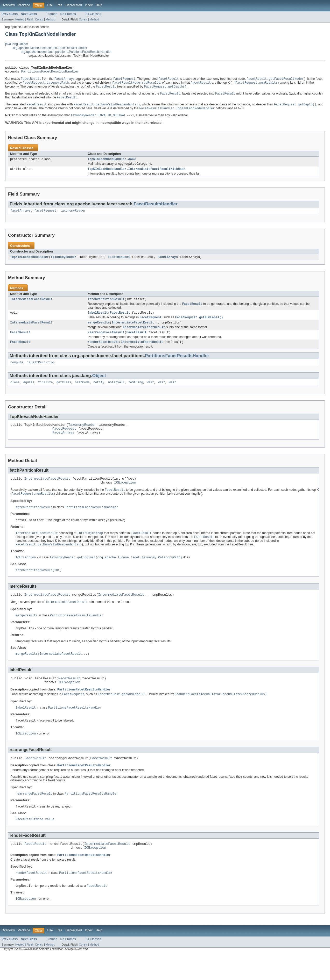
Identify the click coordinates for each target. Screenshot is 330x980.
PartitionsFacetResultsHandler (50, 73)
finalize (45, 392)
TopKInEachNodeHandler (29, 263)
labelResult (98, 320)
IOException (125, 496)
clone (15, 392)
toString (136, 392)
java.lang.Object (16, 44)
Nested (20, 19)
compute (17, 372)
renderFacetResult (103, 351)
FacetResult (120, 320)
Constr (39, 19)
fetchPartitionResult (106, 305)
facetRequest (45, 216)
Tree (59, 5)
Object (99, 385)
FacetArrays (168, 263)
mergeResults (99, 330)
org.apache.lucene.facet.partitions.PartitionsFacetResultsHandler (66, 52)
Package (24, 5)
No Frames (68, 14)
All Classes (93, 14)
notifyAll (116, 392)
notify (99, 392)
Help (99, 5)
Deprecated (74, 5)
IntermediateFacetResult (31, 305)
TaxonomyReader (64, 263)
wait (150, 392)
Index (89, 5)
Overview (8, 5)
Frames (52, 14)
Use (50, 5)
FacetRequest (119, 263)
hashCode (82, 392)
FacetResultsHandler (156, 209)
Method (50, 19)
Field (30, 19)
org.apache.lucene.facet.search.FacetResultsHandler (50, 48)
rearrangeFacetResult (106, 341)
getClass (64, 392)
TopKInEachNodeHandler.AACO (112, 163)
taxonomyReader (73, 216)
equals (29, 392)
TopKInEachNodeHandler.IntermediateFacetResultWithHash (136, 174)
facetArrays (20, 216)
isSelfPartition (41, 372)
